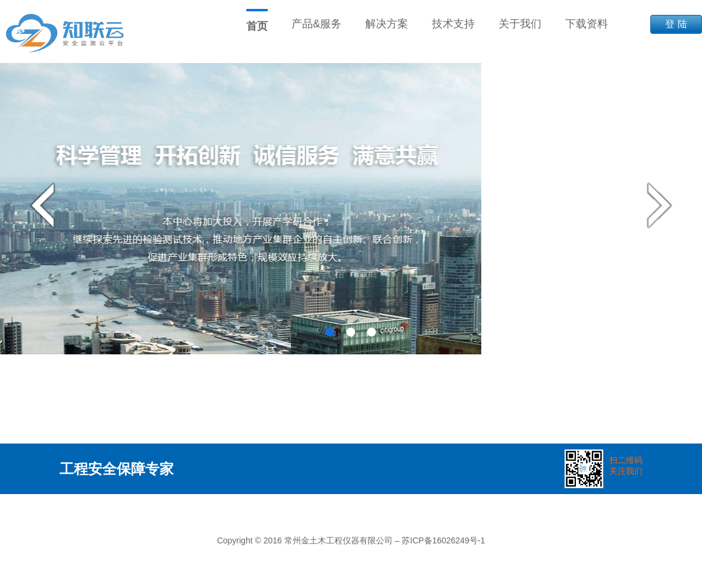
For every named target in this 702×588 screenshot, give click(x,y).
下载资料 (587, 24)
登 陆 (676, 24)
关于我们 (520, 24)
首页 (257, 26)
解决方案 (387, 24)
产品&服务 (316, 24)
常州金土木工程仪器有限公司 (339, 540)
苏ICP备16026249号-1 (443, 540)
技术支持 (453, 24)
